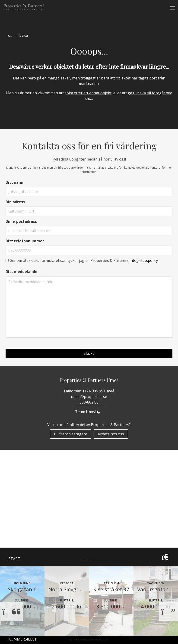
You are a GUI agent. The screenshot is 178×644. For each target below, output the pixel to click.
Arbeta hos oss (111, 434)
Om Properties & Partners (35, 505)
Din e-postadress (21, 221)
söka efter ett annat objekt (88, 93)
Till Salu (20, 538)
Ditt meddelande (21, 272)
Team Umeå (89, 412)
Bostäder (18, 529)
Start (14, 493)
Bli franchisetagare (71, 434)
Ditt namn (15, 182)
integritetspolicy (144, 260)
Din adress (15, 202)
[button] (172, 7)
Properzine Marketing (31, 517)
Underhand (20, 549)
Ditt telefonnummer (25, 241)
